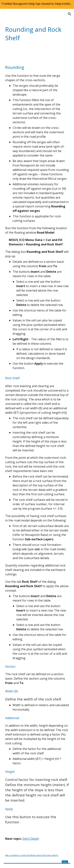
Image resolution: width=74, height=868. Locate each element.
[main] (37, 34)
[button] (4, 14)
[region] (37, 4)
